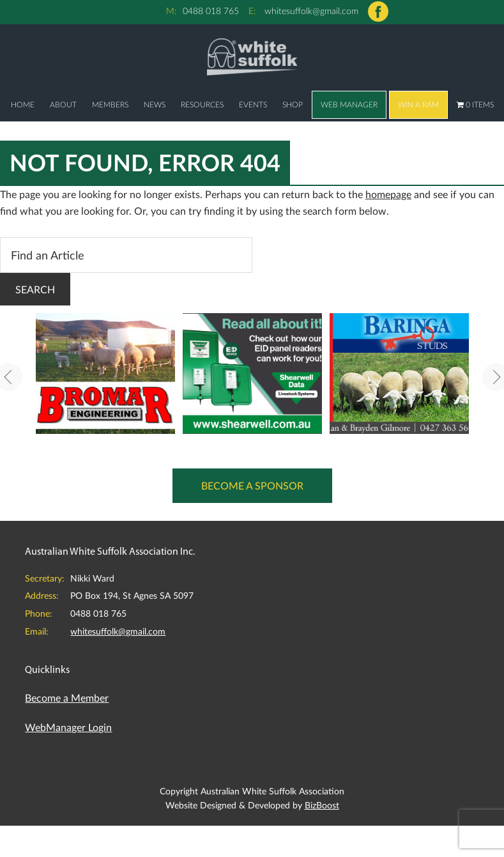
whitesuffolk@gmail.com (311, 11)
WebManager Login (68, 727)
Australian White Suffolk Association (252, 56)
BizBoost (322, 805)
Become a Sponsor (252, 485)
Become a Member (67, 698)
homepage (388, 194)
